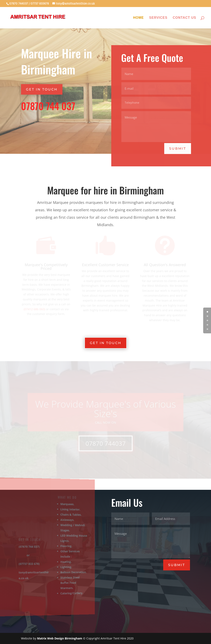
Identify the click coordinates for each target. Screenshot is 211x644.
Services (158, 18)
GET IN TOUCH (42, 89)
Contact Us (184, 18)
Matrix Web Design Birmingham (60, 638)
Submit (178, 148)
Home (138, 18)
